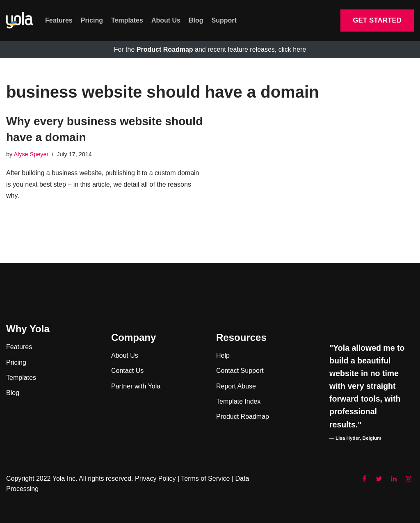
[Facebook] (364, 479)
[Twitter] (379, 479)
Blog (196, 20)
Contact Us (127, 371)
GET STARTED (377, 20)
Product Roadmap (243, 417)
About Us (166, 20)
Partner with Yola (136, 386)
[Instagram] (409, 479)
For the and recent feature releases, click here (210, 49)
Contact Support (240, 371)
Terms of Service (205, 478)
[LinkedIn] (394, 479)
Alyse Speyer (31, 154)
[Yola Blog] (19, 21)
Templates (127, 20)
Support (224, 20)
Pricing (92, 20)
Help (223, 355)
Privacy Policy (155, 478)
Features (59, 20)
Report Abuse (236, 386)
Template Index (239, 401)
